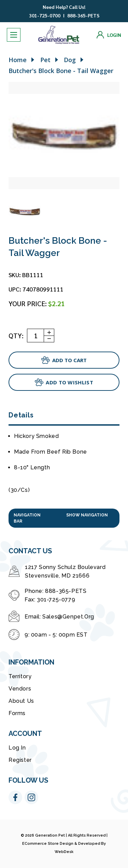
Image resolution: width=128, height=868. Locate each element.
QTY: (16, 336)
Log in (17, 748)
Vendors (20, 689)
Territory (20, 676)
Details (21, 415)
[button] (64, 518)
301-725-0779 (56, 600)
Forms (17, 713)
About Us (21, 701)
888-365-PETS (83, 15)
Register (20, 760)
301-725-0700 (45, 15)
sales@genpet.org (68, 617)
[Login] (109, 35)
